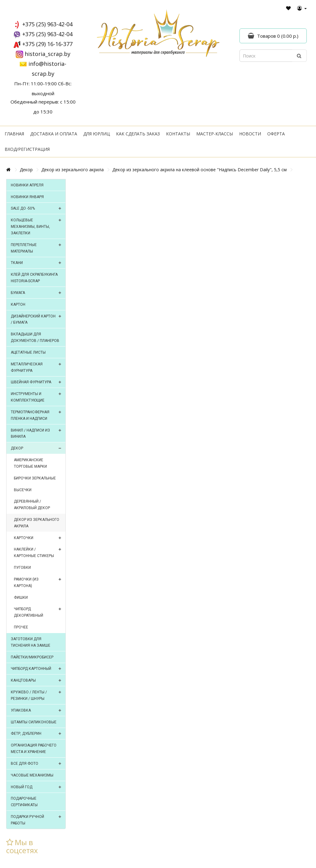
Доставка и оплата (54, 134)
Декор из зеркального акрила (73, 170)
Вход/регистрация (27, 149)
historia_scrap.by (48, 54)
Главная (14, 134)
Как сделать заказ (138, 134)
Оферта (276, 134)
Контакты (178, 134)
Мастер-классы (215, 134)
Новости (250, 134)
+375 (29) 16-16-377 (47, 44)
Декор (26, 170)
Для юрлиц (97, 134)
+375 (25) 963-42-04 (47, 24)
